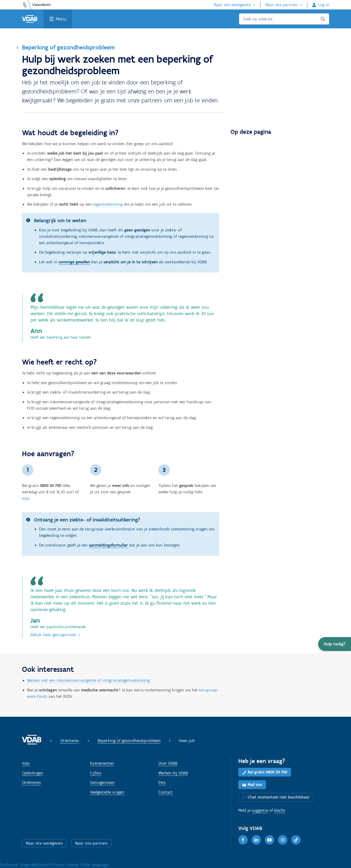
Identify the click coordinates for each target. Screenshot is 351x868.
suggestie (260, 810)
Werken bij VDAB (173, 773)
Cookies (73, 865)
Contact (166, 792)
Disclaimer (10, 865)
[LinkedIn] (256, 840)
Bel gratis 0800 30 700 (267, 772)
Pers (162, 782)
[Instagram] (283, 840)
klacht (280, 810)
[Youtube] (269, 840)
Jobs (26, 763)
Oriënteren (70, 741)
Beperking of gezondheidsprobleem (68, 47)
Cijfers (96, 773)
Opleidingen (33, 773)
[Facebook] (243, 840)
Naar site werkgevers (232, 5)
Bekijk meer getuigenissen (53, 635)
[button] (335, 644)
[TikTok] (296, 840)
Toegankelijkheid (35, 865)
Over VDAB (168, 763)
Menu (61, 19)
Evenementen (102, 763)
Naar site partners (282, 5)
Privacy (58, 865)
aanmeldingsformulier (108, 545)
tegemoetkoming (108, 204)
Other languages (95, 865)
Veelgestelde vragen (107, 792)
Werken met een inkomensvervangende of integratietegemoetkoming (88, 680)
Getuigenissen (102, 782)
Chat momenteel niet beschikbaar (279, 797)
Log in (324, 5)
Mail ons (255, 785)
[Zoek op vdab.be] (284, 19)
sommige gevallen (74, 262)
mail (26, 498)
